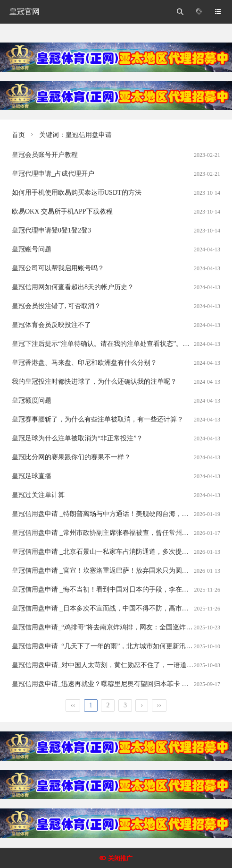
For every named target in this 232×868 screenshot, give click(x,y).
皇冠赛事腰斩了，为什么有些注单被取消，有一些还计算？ (98, 419)
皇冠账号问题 (32, 249)
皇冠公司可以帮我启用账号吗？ (58, 268)
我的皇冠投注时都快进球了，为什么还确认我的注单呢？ (94, 382)
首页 (18, 135)
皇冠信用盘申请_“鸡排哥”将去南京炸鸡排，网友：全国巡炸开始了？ (112, 627)
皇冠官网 (25, 12)
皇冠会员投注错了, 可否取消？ (56, 306)
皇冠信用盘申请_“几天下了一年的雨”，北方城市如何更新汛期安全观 (112, 646)
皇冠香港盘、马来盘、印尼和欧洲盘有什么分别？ (84, 363)
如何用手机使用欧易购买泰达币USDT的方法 (77, 193)
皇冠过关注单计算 (38, 495)
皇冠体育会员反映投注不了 (51, 325)
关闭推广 (120, 858)
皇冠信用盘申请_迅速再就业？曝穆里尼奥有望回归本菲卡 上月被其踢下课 (120, 684)
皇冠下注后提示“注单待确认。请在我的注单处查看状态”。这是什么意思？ (120, 344)
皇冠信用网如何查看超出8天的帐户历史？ (73, 287)
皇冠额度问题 (32, 400)
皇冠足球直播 (32, 476)
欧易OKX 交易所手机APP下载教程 (62, 211)
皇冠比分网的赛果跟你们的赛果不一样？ (71, 457)
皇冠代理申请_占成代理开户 (53, 174)
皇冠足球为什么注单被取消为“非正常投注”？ (77, 438)
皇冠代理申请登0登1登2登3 (51, 230)
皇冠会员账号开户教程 (45, 155)
